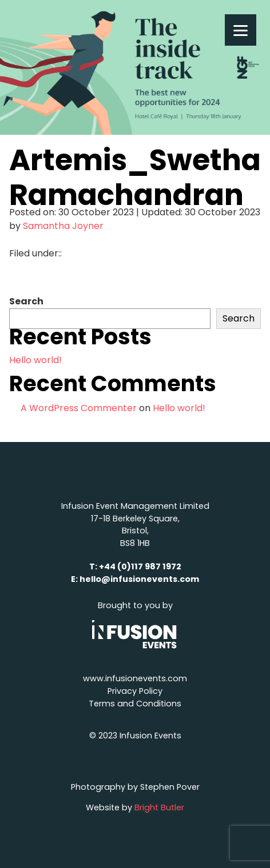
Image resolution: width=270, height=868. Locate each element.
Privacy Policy (135, 691)
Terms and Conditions (135, 704)
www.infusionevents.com (135, 678)
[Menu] (241, 30)
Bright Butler (159, 807)
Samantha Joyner (63, 226)
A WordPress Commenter (79, 408)
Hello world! (35, 360)
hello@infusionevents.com (139, 579)
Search (26, 301)
